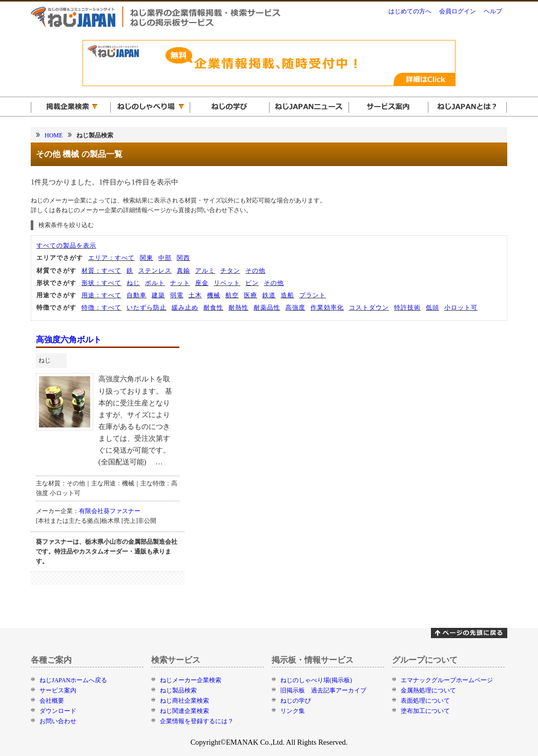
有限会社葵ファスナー (110, 511)
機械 (214, 295)
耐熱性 (239, 308)
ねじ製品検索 (178, 690)
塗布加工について (425, 711)
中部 (165, 258)
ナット (180, 283)
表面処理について (425, 701)
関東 (147, 258)
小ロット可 (461, 308)
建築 (158, 295)
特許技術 (407, 308)
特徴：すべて (101, 308)
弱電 (177, 295)
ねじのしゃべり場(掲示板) (316, 680)
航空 (232, 295)
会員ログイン (458, 11)
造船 (287, 295)
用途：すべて (101, 295)
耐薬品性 (267, 308)
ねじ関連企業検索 (184, 711)
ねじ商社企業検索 (184, 701)
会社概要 (52, 701)
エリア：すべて (111, 258)
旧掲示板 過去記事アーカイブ (323, 690)
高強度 (295, 308)
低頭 (432, 308)
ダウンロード (58, 711)
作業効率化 (327, 308)
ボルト (155, 283)
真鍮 (183, 271)
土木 (195, 295)
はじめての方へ (410, 11)
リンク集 (293, 711)
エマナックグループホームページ (447, 680)
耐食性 (213, 308)
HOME (54, 135)
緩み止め (185, 308)
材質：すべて (101, 271)
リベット (227, 283)
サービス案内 (58, 690)
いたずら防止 (147, 308)
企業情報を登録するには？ (197, 721)
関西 (183, 258)
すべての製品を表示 (66, 246)
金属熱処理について (428, 690)
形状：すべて (101, 283)
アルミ (205, 271)
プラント (313, 295)
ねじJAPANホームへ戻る (73, 680)
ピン (252, 283)
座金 (202, 283)
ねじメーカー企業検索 (191, 680)
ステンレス (155, 271)
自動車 (137, 295)
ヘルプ (493, 11)
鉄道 (269, 295)
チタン (230, 271)
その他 (255, 271)
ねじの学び (296, 701)
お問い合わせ (58, 721)
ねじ (133, 283)
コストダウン (369, 308)
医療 (251, 295)
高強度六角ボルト (69, 340)
